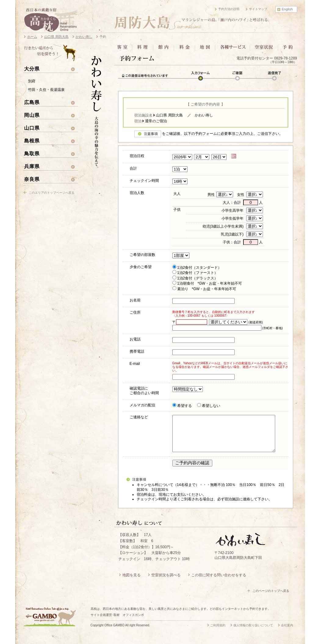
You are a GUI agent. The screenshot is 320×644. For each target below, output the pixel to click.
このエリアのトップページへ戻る (52, 193)
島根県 (32, 141)
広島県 (32, 102)
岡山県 (32, 115)
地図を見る (131, 582)
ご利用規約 (218, 633)
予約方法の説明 (229, 9)
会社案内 (287, 633)
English (287, 9)
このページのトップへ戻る (271, 598)
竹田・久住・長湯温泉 (46, 90)
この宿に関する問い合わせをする (219, 582)
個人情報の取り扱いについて (253, 633)
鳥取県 (32, 153)
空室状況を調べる (166, 582)
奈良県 (32, 179)
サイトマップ (258, 9)
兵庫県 (32, 166)
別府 (32, 81)
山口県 (32, 128)
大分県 (32, 69)
